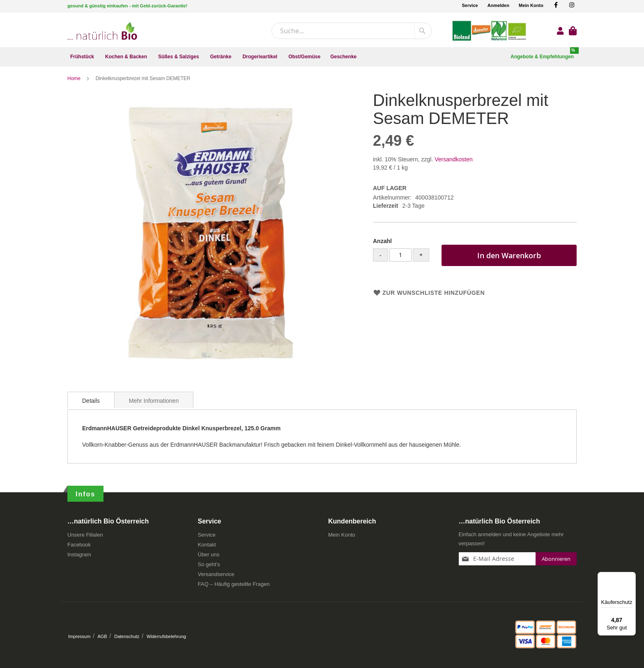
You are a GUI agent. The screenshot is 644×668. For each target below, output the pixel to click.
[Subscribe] (556, 560)
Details (91, 402)
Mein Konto (531, 5)
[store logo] (102, 31)
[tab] (91, 402)
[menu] (322, 57)
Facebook (79, 546)
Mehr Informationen (154, 402)
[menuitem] (83, 57)
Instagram (79, 556)
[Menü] (631, 577)
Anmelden (498, 5)
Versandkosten (454, 161)
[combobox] (352, 31)
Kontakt (207, 546)
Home (75, 80)
